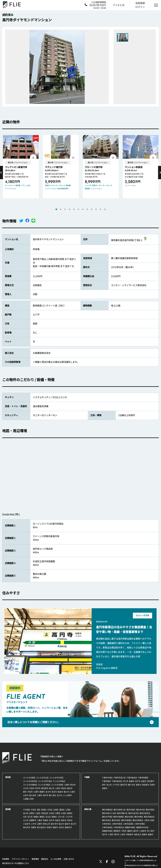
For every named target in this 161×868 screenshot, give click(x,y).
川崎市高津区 (128, 824)
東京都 (8, 809)
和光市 (54, 792)
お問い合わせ (69, 859)
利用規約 (6, 859)
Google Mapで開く (11, 514)
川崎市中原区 (117, 824)
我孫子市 (124, 785)
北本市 (26, 795)
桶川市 (66, 792)
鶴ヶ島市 (53, 795)
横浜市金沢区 (134, 813)
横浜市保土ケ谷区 (109, 813)
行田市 (32, 788)
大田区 (38, 813)
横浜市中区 (141, 810)
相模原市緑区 (130, 827)
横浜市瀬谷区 (149, 817)
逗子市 (105, 834)
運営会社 (45, 859)
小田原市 (143, 831)
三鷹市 (40, 820)
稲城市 (55, 827)
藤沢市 (136, 831)
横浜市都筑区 (138, 820)
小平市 (34, 824)
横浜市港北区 (145, 813)
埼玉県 (8, 777)
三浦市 (111, 834)
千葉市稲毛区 (132, 778)
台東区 (56, 810)
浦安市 (138, 785)
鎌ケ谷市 (132, 785)
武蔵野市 (33, 820)
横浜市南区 (150, 810)
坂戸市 (46, 795)
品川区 (26, 813)
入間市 (36, 792)
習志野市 (151, 781)
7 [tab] (83, 209)
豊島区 (70, 813)
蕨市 (25, 792)
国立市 (61, 824)
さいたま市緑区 (57, 785)
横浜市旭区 (129, 817)
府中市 (52, 820)
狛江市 (73, 824)
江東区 (68, 810)
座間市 (145, 834)
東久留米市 (41, 827)
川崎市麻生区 (119, 827)
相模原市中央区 (142, 827)
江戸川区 (61, 817)
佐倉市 (144, 781)
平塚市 (124, 831)
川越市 (67, 785)
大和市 (123, 834)
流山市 (109, 785)
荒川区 (30, 817)
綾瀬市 (151, 834)
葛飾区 (54, 817)
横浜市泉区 (116, 820)
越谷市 (70, 788)
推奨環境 (35, 859)
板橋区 (36, 817)
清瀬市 (34, 827)
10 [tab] (96, 209)
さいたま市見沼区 (30, 781)
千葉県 (87, 777)
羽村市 (61, 827)
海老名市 (138, 834)
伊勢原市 (130, 834)
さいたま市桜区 (59, 781)
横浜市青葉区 (127, 820)
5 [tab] (74, 209)
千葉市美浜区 (117, 781)
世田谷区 (45, 813)
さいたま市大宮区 (56, 778)
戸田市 (30, 792)
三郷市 (40, 795)
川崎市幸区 (106, 824)
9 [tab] (92, 209)
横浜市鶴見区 (107, 810)
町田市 (70, 820)
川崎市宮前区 (107, 827)
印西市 (152, 785)
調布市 (64, 820)
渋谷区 (52, 813)
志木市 (48, 792)
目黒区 (32, 813)
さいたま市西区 (29, 778)
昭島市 (58, 820)
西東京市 (68, 827)
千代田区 (27, 810)
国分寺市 (54, 824)
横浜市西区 (131, 810)
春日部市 (45, 788)
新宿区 (44, 810)
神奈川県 (88, 809)
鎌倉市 (130, 831)
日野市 (40, 824)
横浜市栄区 (106, 820)
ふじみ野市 (67, 795)
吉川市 (60, 795)
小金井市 (27, 824)
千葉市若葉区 (143, 778)
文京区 (50, 810)
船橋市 (132, 781)
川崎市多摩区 (140, 824)
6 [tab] (78, 209)
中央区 (34, 810)
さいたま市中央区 (45, 781)
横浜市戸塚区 (107, 817)
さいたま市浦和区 (30, 785)
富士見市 (33, 795)
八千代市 (116, 785)
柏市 (104, 785)
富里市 (105, 788)
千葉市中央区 (107, 778)
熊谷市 (73, 785)
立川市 (26, 820)
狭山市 (52, 788)
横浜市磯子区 (122, 813)
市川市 (126, 781)
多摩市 (49, 827)
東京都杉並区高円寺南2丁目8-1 (129, 240)
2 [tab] (61, 209)
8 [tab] (87, 209)
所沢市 (38, 788)
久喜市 (72, 792)
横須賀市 (117, 831)
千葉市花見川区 (120, 778)
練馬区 (42, 817)
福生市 (67, 824)
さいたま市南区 (44, 785)
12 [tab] (105, 209)
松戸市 (138, 781)
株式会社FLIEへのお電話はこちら (16, 863)
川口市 (26, 788)
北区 (25, 817)
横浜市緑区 (139, 817)
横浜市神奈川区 (120, 810)
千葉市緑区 (106, 781)
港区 (39, 810)
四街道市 (145, 785)
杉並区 (64, 813)
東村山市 (47, 824)
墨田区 (62, 810)
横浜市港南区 (119, 817)
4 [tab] (70, 209)
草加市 (64, 788)
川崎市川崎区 (149, 820)
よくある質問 (56, 859)
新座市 (60, 792)
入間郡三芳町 (28, 799)
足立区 (48, 817)
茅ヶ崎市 (151, 831)
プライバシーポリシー (20, 859)
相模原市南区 (107, 831)
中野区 (58, 813)
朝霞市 (42, 792)
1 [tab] (56, 209)
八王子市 (69, 817)
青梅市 (46, 820)
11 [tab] (100, 209)
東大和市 (27, 827)
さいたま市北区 (42, 778)
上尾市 (58, 788)
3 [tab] (65, 209)
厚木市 (117, 834)
